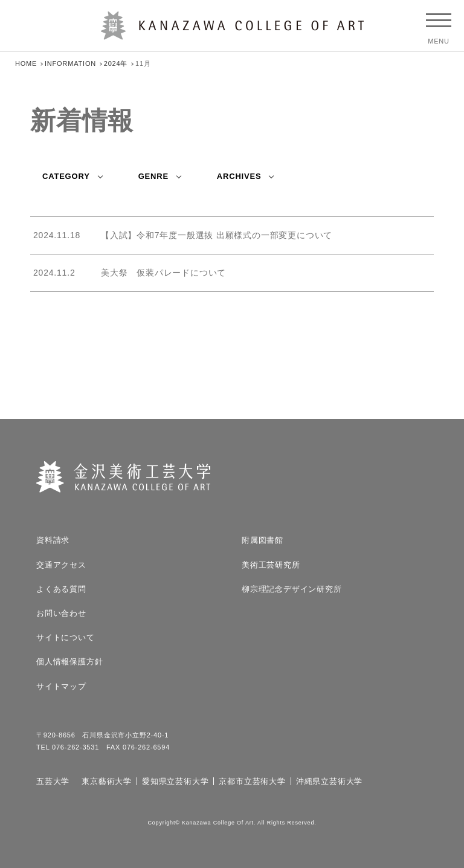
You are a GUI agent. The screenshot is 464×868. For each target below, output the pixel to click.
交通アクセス (61, 565)
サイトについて (66, 637)
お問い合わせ (61, 613)
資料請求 (53, 540)
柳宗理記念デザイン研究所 (292, 589)
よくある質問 (61, 589)
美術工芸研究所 (271, 565)
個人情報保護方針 (69, 662)
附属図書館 (263, 540)
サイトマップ (61, 686)
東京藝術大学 (107, 781)
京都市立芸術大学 (252, 781)
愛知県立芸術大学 (175, 781)
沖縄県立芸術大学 (329, 781)
